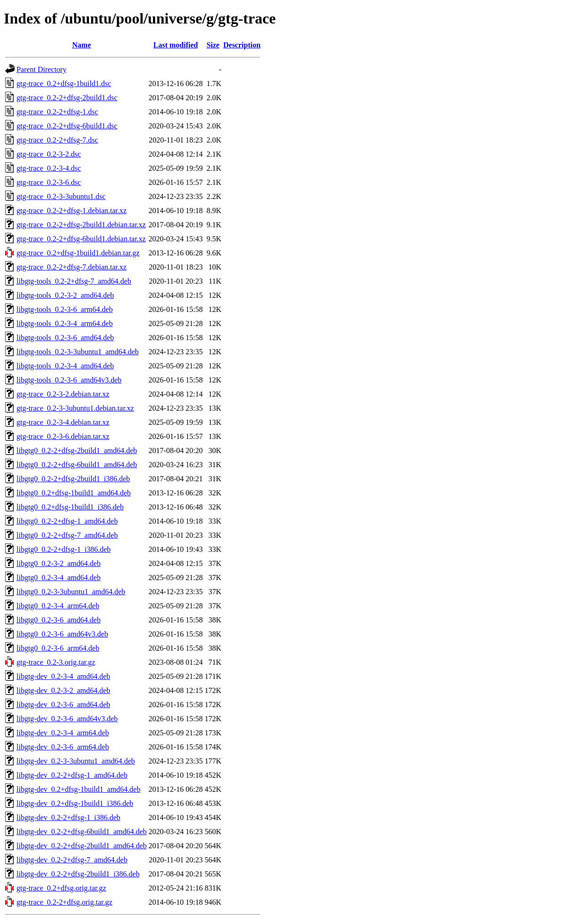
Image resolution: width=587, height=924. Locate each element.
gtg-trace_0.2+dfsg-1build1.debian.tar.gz (78, 253)
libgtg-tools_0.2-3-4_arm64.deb (64, 323)
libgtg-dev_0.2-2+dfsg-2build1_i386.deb (78, 874)
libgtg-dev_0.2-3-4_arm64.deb (63, 733)
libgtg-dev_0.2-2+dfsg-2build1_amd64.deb (82, 846)
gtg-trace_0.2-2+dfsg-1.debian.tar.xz (72, 211)
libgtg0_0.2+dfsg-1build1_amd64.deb (74, 493)
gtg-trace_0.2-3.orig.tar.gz (56, 662)
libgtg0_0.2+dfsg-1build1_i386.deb (70, 507)
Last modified (176, 45)
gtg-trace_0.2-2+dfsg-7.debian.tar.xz (72, 267)
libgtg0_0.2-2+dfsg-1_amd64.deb (67, 521)
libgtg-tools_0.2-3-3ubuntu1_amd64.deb (78, 352)
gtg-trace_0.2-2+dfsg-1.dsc (57, 112)
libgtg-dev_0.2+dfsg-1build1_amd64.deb (78, 789)
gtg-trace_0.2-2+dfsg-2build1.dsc (67, 98)
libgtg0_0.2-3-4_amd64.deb (59, 577)
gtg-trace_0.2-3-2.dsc (49, 154)
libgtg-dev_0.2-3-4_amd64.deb (63, 676)
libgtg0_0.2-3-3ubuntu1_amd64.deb (71, 592)
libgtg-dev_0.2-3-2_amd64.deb (63, 690)
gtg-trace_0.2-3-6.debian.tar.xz (63, 436)
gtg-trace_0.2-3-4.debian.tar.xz (63, 422)
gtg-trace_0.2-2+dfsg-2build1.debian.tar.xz (81, 225)
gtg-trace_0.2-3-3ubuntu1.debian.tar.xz (75, 408)
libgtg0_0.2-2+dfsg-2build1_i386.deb (73, 479)
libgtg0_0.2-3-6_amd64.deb (59, 620)
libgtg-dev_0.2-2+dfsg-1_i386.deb (68, 817)
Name (81, 45)
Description (242, 45)
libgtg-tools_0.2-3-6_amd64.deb (65, 338)
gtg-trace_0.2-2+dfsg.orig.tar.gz (64, 902)
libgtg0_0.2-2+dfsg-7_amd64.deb (67, 535)
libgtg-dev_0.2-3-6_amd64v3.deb (67, 719)
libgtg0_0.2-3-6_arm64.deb (58, 648)
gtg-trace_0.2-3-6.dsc (49, 182)
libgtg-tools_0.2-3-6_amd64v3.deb (69, 380)
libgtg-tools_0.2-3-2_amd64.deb (65, 295)
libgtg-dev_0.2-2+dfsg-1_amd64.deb (72, 775)
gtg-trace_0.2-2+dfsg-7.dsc (57, 140)
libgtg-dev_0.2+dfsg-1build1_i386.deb (75, 803)
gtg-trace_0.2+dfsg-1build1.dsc (64, 84)
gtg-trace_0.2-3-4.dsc (49, 168)
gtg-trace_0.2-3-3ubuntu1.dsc (61, 196)
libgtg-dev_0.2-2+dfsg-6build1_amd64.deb (82, 832)
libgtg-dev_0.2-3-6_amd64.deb (63, 705)
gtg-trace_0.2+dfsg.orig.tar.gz (61, 888)
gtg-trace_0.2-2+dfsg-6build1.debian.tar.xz (81, 239)
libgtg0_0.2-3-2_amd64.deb (59, 563)
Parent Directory (41, 69)
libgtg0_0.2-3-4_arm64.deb (58, 606)
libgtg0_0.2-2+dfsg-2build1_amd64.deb (77, 450)
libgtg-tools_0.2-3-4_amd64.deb (65, 366)
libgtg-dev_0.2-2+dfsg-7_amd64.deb (72, 860)
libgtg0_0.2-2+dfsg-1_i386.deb (64, 549)
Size (213, 45)
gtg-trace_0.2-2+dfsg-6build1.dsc (67, 126)
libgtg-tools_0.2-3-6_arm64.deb (64, 309)
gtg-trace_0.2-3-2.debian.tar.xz (63, 394)
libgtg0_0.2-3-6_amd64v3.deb (62, 634)
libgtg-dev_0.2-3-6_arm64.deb (63, 747)
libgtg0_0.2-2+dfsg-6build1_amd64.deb (77, 465)
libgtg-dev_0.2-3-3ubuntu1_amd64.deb (76, 761)
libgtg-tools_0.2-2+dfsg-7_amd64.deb (74, 281)
